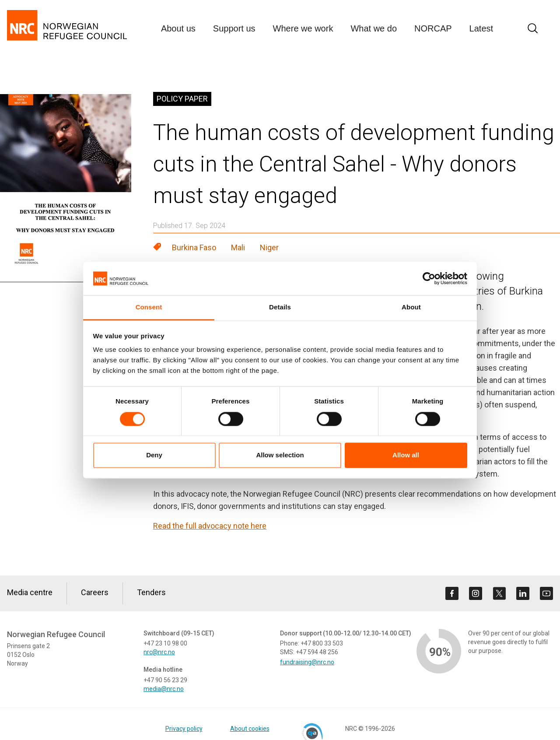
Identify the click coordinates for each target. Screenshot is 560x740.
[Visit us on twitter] (499, 593)
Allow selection (280, 455)
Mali (238, 247)
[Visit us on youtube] (546, 593)
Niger (269, 247)
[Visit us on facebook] (452, 593)
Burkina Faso (194, 247)
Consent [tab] (149, 307)
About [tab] (411, 307)
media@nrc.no (164, 689)
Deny (154, 455)
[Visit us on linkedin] (523, 593)
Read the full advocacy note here (210, 526)
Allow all (406, 455)
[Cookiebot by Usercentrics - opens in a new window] (429, 278)
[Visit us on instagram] (476, 593)
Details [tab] (280, 307)
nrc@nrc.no (159, 652)
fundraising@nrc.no (307, 662)
